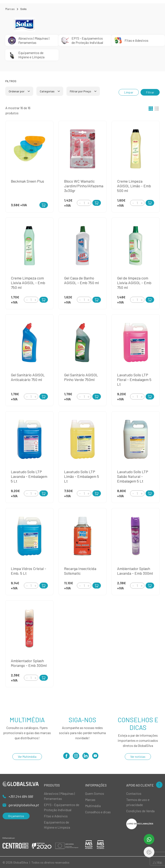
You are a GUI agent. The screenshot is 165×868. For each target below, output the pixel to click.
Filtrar (150, 92)
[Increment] (88, 203)
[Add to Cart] (97, 203)
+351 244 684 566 (21, 796)
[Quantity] (84, 203)
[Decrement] (80, 203)
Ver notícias (138, 757)
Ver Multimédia (27, 757)
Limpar (129, 92)
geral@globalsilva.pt (24, 805)
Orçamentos (16, 816)
